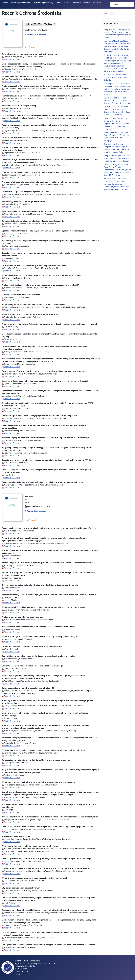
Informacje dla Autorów (20, 3)
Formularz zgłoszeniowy (43, 3)
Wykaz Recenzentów (37, 34)
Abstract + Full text (12, 59)
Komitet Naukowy (63, 3)
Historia (87, 3)
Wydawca (97, 3)
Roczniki (4, 3)
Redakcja (77, 3)
